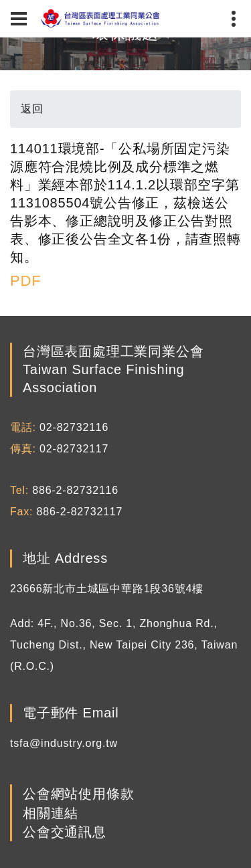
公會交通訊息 (65, 832)
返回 (32, 109)
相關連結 (51, 813)
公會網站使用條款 (78, 794)
